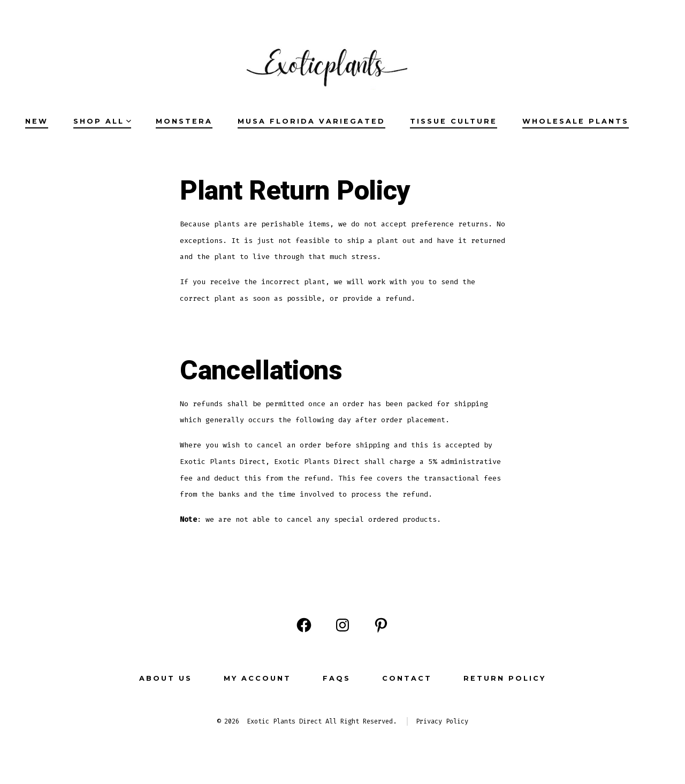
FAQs (337, 678)
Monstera (184, 121)
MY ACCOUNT (257, 678)
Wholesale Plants (576, 121)
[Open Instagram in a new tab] (342, 625)
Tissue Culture (454, 121)
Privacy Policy (442, 721)
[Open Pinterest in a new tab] (381, 625)
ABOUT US (166, 678)
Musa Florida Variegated (311, 121)
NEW (37, 121)
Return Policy (505, 678)
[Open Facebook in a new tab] (304, 625)
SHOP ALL (102, 121)
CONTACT (407, 678)
